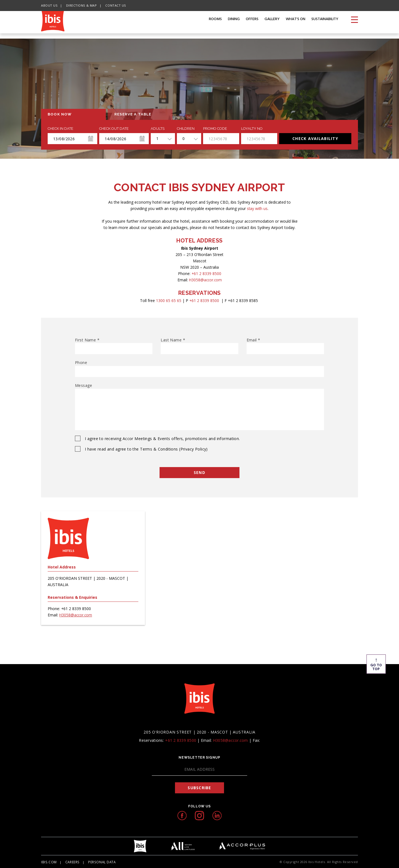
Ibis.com (48, 861)
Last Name (173, 340)
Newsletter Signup (199, 757)
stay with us (257, 208)
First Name (87, 340)
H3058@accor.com (205, 280)
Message (83, 385)
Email (254, 340)
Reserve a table (133, 114)
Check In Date (60, 129)
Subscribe (199, 787)
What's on (296, 25)
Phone (81, 362)
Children (186, 129)
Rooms (215, 25)
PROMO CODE (215, 129)
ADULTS (158, 129)
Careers (71, 861)
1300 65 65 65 (169, 300)
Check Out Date (114, 129)
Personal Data (100, 861)
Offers (252, 25)
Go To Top (371, 664)
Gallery (272, 25)
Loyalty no (252, 129)
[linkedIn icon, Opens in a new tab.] (217, 815)
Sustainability (325, 25)
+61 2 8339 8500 (206, 273)
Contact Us (116, 5)
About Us (49, 5)
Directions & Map (82, 5)
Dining (234, 25)
